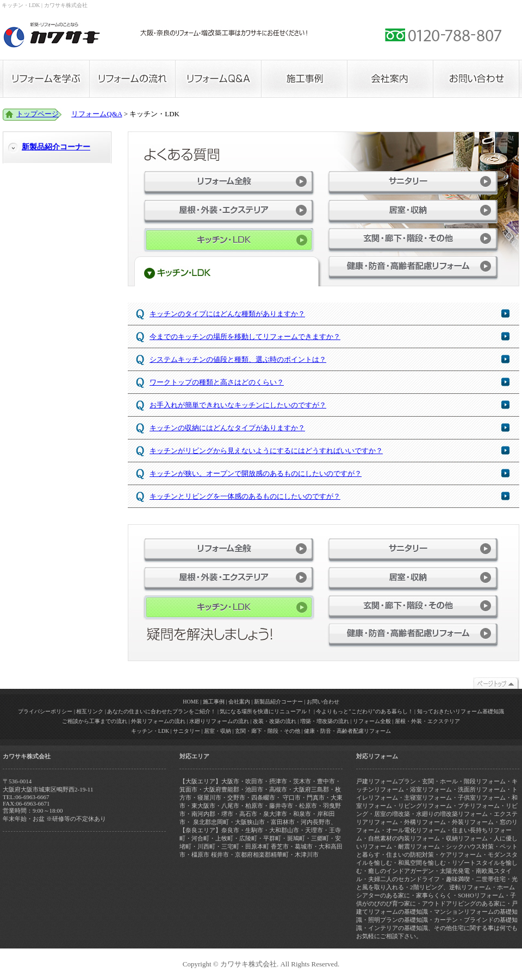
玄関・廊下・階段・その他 (413, 240)
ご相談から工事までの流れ (95, 721)
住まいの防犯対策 (410, 855)
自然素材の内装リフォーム (404, 838)
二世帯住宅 (491, 879)
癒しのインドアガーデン (401, 871)
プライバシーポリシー (45, 711)
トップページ (38, 114)
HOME (191, 702)
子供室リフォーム (482, 797)
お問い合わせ (476, 79)
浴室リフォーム (431, 789)
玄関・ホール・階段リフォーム (464, 781)
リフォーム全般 (229, 183)
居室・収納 (413, 212)
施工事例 (304, 79)
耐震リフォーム (419, 846)
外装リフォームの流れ (158, 721)
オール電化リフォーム (416, 830)
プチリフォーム (479, 806)
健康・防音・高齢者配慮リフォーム (413, 268)
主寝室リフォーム (428, 797)
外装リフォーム (473, 822)
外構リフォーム (425, 822)
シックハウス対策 (470, 846)
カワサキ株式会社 (52, 35)
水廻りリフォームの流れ (219, 721)
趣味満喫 (458, 879)
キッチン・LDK (150, 731)
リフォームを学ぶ (46, 79)
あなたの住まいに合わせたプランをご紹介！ (161, 711)
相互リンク (90, 711)
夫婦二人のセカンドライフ (404, 879)
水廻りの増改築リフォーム (452, 814)
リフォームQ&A (218, 79)
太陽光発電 (455, 871)
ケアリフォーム (461, 855)
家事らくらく (434, 895)
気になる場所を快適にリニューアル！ (266, 711)
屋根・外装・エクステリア (229, 212)
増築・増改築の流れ (325, 721)
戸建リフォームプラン (386, 781)
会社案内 (390, 79)
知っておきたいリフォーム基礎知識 (461, 711)
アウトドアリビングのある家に (464, 903)
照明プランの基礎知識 (398, 920)
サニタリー (413, 183)
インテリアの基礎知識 (398, 928)
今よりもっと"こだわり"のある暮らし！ (364, 711)
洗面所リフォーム (482, 789)
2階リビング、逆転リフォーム (450, 887)
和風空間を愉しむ (422, 863)
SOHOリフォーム (481, 895)
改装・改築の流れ (275, 721)
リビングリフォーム (425, 806)
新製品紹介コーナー (56, 147)
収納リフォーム (467, 838)
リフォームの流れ (132, 79)
